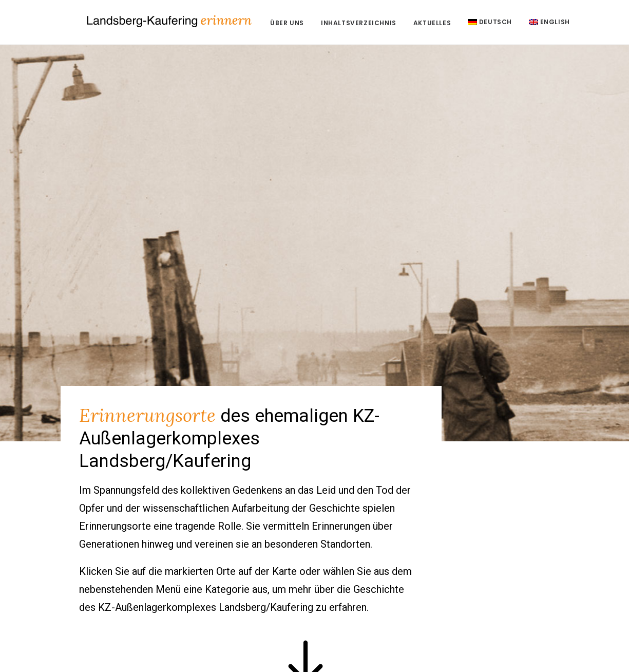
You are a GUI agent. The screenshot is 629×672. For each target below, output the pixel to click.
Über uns (320, 25)
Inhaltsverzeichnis (392, 25)
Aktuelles (465, 25)
